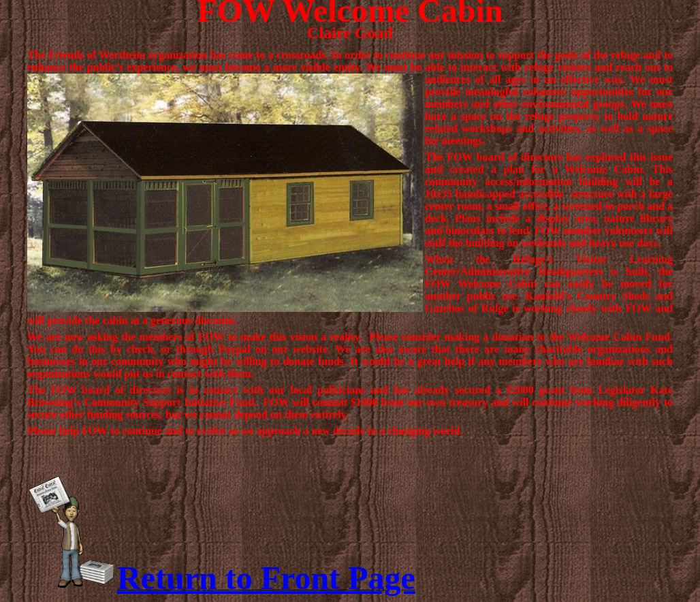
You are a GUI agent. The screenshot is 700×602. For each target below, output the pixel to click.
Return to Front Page (266, 578)
